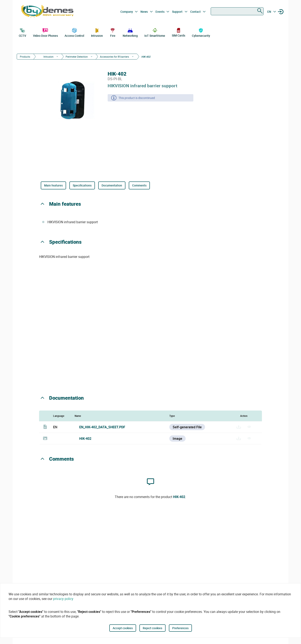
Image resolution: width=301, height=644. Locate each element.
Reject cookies (152, 628)
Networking (130, 32)
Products (25, 57)
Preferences (180, 628)
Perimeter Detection (77, 57)
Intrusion (97, 32)
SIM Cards (178, 32)
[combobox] (237, 11)
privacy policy (63, 599)
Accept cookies (123, 628)
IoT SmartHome (155, 32)
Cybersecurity (201, 32)
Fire (113, 32)
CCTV (23, 32)
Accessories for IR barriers (114, 57)
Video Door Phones (45, 32)
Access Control (74, 32)
